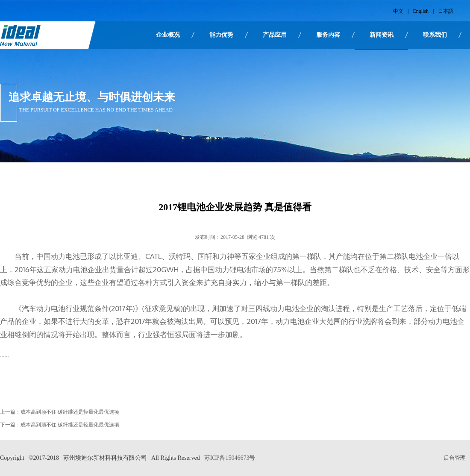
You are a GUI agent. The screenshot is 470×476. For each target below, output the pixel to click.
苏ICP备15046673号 (230, 458)
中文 (398, 11)
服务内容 (328, 35)
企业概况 (168, 35)
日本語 (446, 11)
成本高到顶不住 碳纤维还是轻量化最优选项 (70, 412)
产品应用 (275, 35)
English (421, 11)
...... (4, 355)
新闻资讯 (382, 35)
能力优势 (221, 35)
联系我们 (435, 35)
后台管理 (455, 458)
